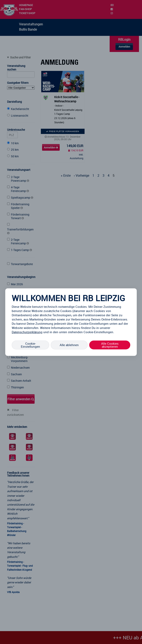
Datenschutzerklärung (27, 332)
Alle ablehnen (69, 345)
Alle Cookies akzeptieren (110, 345)
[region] (71, 322)
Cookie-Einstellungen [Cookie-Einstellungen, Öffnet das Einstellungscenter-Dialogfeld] (30, 345)
